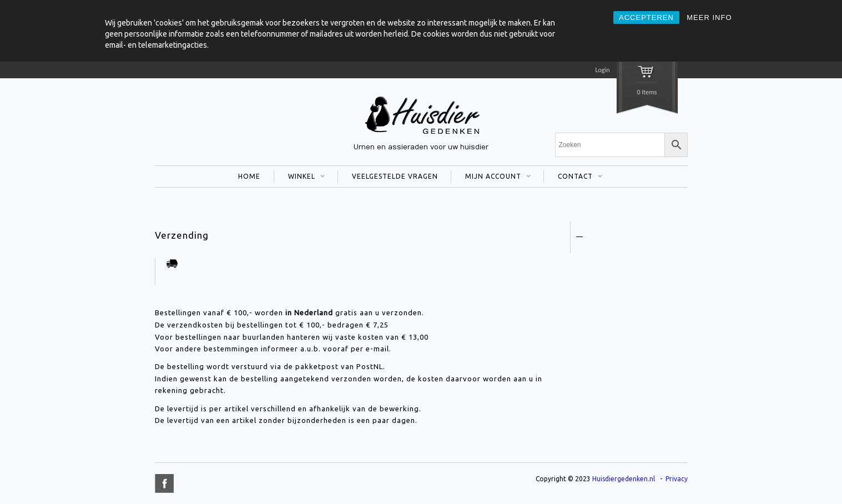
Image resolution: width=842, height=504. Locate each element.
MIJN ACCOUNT (491, 178)
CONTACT (573, 178)
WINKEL (299, 178)
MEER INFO (709, 17)
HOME (249, 176)
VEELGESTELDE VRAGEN (395, 176)
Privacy (677, 479)
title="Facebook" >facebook (164, 483)
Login (602, 70)
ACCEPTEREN (646, 17)
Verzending (182, 235)
